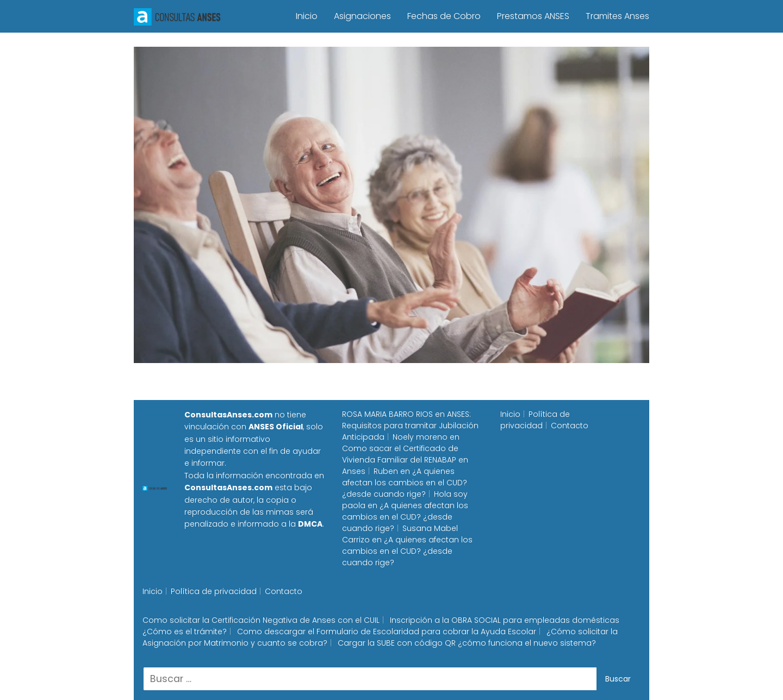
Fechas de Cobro (444, 16)
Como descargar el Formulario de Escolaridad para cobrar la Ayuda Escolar (387, 632)
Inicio (307, 16)
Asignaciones (362, 16)
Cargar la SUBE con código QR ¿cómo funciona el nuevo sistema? (467, 643)
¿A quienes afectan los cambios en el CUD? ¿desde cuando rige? (405, 483)
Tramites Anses (617, 16)
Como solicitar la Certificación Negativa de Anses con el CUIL (261, 620)
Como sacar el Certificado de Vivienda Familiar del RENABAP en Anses (405, 460)
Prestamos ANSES (533, 16)
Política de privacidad (535, 420)
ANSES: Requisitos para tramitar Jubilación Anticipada (410, 426)
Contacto (570, 426)
